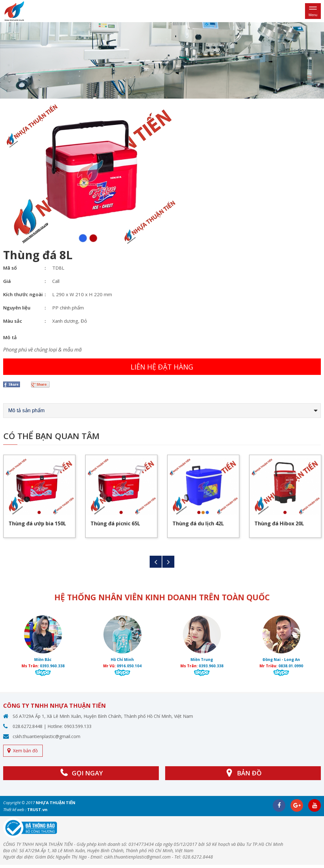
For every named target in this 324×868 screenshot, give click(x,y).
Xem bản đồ (25, 751)
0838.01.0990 (291, 666)
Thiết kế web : (15, 810)
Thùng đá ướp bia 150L (37, 523)
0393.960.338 (52, 666)
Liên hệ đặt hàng (162, 367)
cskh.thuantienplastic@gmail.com (47, 736)
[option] (162, 60)
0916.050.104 (129, 666)
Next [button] (168, 562)
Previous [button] (156, 562)
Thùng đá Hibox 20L (279, 523)
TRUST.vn (37, 810)
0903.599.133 (78, 726)
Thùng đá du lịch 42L (198, 523)
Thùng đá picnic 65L (115, 523)
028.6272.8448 (28, 726)
